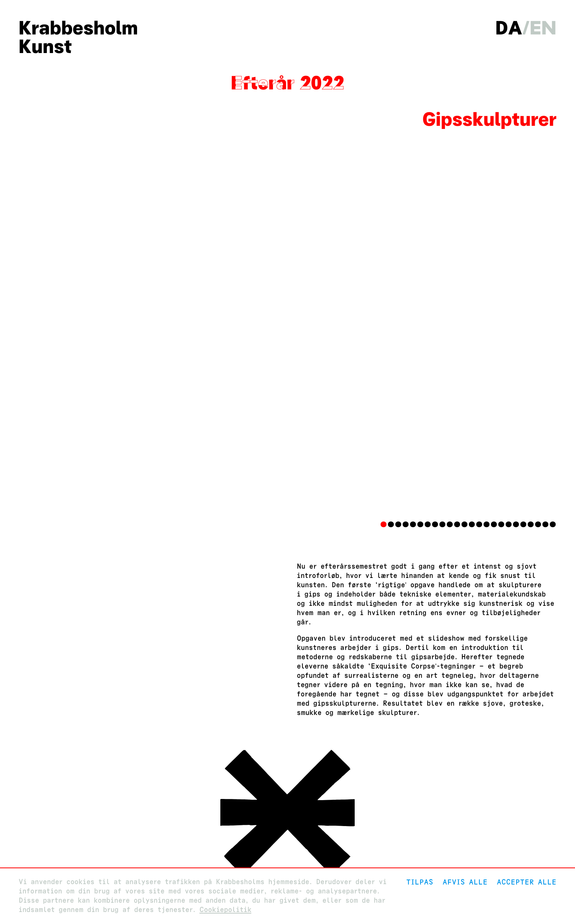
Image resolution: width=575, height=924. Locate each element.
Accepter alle (527, 882)
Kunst (45, 46)
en (543, 28)
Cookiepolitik (225, 910)
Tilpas (420, 882)
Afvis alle (465, 882)
